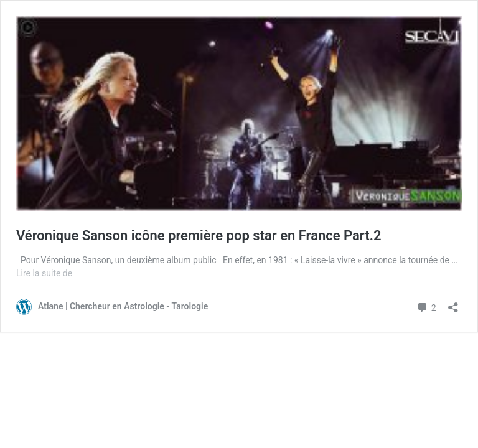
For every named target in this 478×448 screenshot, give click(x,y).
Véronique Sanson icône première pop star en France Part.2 (199, 236)
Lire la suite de (44, 273)
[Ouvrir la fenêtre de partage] (453, 303)
